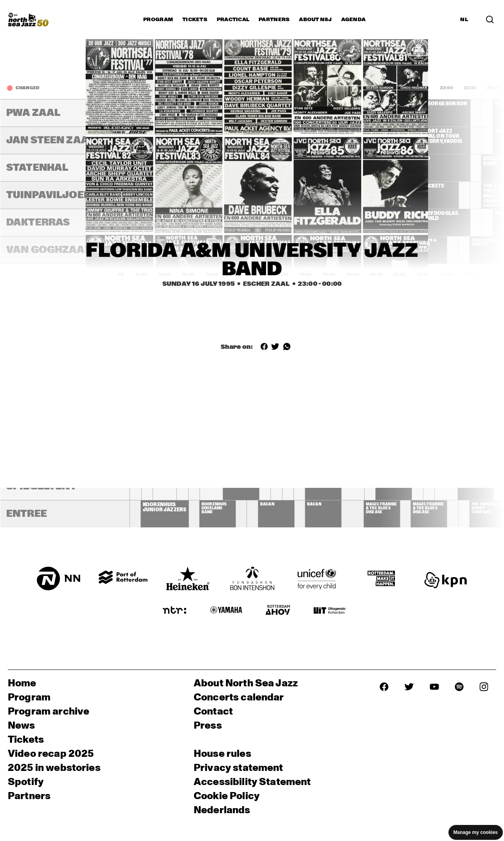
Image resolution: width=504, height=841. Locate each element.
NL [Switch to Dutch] (464, 20)
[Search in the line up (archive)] (490, 20)
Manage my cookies (476, 832)
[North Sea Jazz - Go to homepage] (28, 20)
